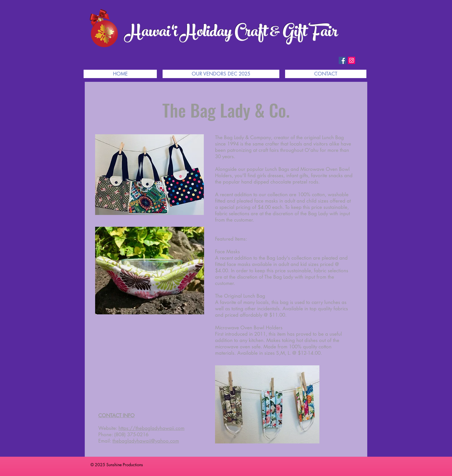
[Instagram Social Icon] (352, 60)
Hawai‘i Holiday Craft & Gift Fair (231, 33)
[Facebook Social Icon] (342, 60)
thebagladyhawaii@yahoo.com (146, 441)
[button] (221, 74)
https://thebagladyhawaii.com (151, 428)
